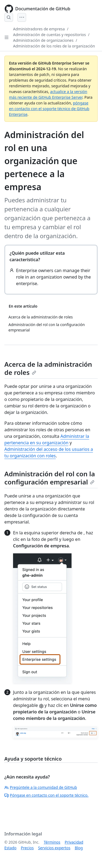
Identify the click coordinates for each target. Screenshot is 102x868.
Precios (27, 848)
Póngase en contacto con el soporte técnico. (46, 795)
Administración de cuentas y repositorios (50, 35)
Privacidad (74, 842)
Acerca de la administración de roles (48, 368)
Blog (79, 848)
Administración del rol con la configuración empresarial (50, 478)
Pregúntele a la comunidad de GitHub (41, 787)
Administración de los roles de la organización (54, 46)
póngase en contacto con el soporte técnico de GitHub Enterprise (49, 109)
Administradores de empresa (39, 29)
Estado (10, 848)
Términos (52, 842)
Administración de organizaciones (43, 40)
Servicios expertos (54, 848)
